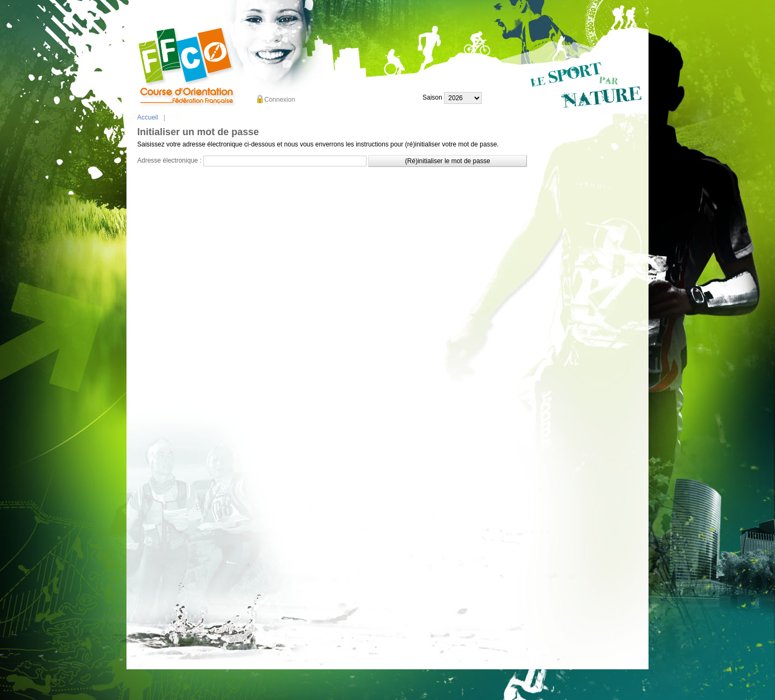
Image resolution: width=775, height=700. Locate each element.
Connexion (280, 100)
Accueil (148, 117)
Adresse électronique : (169, 160)
